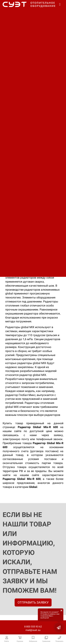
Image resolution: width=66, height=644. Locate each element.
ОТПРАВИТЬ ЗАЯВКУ (33, 602)
